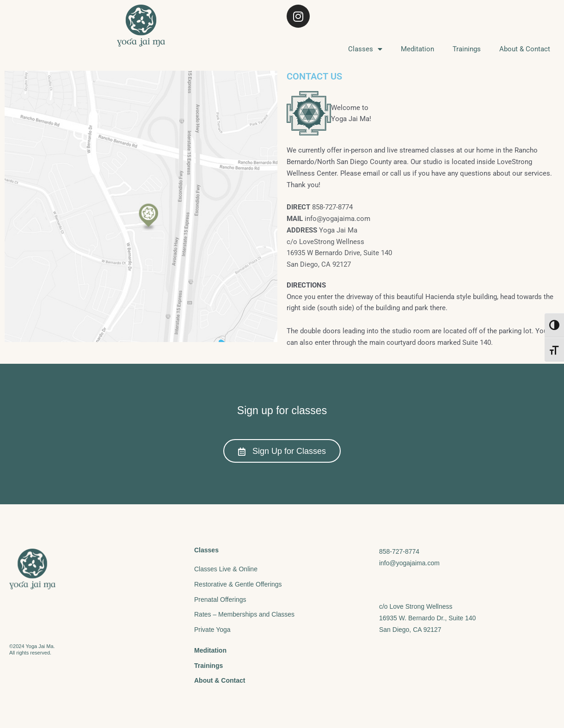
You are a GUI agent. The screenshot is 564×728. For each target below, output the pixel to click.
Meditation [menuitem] (417, 49)
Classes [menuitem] (365, 49)
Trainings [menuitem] (467, 49)
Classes (206, 550)
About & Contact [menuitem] (525, 49)
